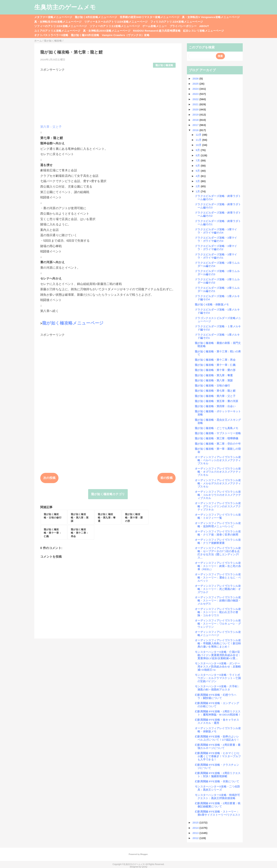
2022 (196, 99)
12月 (199, 135)
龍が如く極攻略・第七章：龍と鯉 (215, 391)
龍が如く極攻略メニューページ (73, 323)
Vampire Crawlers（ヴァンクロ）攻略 (126, 35)
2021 (196, 104)
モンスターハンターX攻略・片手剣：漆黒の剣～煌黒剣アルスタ (217, 688)
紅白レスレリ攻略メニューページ (204, 31)
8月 (198, 155)
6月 (198, 166)
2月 (198, 186)
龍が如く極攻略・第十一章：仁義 (215, 365)
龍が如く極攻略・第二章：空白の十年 (218, 444)
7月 (198, 160)
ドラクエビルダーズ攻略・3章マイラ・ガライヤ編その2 (216, 248)
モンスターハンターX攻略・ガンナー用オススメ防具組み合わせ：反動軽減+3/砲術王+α (218, 667)
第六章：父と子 (51, 127)
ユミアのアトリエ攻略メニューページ (57, 31)
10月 (199, 145)
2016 (196, 130)
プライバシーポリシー (183, 26)
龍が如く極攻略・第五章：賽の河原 (216, 401)
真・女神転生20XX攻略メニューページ (107, 31)
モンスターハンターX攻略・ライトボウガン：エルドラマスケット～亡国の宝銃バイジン (218, 678)
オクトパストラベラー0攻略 (51, 35)
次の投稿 (49, 478)
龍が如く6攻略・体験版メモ (212, 304)
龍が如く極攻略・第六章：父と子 (215, 396)
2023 (196, 94)
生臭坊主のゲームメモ (65, 7)
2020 (196, 109)
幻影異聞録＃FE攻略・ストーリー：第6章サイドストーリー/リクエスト (218, 813)
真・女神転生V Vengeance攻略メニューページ (211, 17)
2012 (196, 838)
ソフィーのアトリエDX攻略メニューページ (61, 26)
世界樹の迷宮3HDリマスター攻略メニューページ (150, 17)
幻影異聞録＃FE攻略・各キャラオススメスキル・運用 (217, 721)
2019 (196, 115)
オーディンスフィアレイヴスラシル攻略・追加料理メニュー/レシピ (218, 525)
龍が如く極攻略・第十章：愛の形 (215, 370)
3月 (198, 181)
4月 (198, 176)
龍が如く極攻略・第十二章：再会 (215, 360)
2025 (196, 84)
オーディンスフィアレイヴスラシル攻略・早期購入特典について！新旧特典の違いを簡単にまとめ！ (218, 643)
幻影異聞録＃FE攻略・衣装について (217, 781)
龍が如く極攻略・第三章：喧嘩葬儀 (216, 438)
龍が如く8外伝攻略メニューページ (96, 17)
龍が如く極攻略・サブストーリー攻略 (218, 433)
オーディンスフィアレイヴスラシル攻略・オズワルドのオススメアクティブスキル (218, 472)
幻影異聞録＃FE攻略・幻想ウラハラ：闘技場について (216, 696)
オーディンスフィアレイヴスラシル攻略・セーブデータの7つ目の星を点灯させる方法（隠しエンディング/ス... (218, 553)
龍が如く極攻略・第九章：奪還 (214, 375)
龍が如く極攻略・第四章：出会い (215, 406)
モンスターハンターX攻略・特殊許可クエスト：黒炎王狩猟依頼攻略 (217, 797)
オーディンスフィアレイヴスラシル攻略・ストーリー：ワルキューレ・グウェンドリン (218, 624)
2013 (196, 833)
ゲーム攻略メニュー (155, 26)
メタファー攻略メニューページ (53, 17)
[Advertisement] (108, 96)
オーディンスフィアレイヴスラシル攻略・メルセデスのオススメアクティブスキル (218, 483)
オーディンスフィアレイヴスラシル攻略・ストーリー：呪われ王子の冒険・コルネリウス (218, 612)
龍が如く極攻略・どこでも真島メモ (216, 428)
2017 (196, 125)
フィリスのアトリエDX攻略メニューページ (177, 22)
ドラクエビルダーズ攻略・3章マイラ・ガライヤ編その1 (216, 256)
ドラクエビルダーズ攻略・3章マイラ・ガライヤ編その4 (216, 231)
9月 (198, 150)
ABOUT (204, 26)
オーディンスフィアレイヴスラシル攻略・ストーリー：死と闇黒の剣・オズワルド (218, 589)
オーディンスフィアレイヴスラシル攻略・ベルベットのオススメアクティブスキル (218, 460)
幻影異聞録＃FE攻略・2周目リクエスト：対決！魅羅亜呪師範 (218, 775)
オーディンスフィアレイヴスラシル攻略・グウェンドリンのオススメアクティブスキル (218, 506)
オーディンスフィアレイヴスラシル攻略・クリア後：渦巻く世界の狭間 (218, 533)
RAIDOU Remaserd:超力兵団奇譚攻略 (157, 31)
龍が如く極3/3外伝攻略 (85, 35)
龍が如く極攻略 (164, 65)
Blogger (144, 854)
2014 (196, 828)
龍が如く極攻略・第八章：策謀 (214, 380)
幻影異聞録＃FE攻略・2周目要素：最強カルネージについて (218, 746)
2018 (196, 120)
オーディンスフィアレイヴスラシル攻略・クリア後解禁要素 (218, 541)
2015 (196, 823)
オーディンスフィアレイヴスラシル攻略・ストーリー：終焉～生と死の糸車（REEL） (218, 566)
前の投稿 (167, 478)
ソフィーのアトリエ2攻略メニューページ (115, 26)
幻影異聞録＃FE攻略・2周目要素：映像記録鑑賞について (218, 805)
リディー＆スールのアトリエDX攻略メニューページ (116, 22)
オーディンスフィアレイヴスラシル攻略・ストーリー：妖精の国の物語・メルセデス (218, 600)
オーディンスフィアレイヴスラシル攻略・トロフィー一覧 (218, 516)
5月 (198, 171)
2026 (196, 79)
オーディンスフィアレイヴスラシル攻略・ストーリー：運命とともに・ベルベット (218, 578)
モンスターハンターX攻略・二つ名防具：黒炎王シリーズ (217, 788)
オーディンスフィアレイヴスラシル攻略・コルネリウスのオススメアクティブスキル (218, 495)
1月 (198, 191)
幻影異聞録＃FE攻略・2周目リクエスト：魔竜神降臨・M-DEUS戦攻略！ (218, 713)
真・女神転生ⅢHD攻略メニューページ (58, 22)
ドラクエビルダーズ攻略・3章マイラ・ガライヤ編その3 (216, 239)
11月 (199, 140)
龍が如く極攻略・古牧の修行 (212, 386)
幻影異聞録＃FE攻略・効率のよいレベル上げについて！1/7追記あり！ (217, 738)
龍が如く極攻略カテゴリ (108, 494)
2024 (196, 89)
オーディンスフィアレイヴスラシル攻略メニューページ (218, 634)
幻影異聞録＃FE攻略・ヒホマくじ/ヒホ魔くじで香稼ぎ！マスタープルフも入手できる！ (218, 756)
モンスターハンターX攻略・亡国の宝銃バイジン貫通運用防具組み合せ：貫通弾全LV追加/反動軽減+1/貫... (218, 655)
